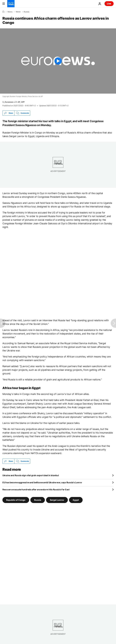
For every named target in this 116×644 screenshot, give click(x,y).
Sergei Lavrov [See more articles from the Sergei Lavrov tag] (57, 500)
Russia (27, 12)
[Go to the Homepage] (11, 4)
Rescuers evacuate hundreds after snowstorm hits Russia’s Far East (36, 489)
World (18, 12)
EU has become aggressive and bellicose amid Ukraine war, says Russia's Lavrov (42, 482)
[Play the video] (58, 61)
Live (109, 4)
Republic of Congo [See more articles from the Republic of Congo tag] (16, 500)
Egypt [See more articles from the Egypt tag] (76, 500)
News (10, 12)
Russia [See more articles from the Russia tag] (38, 500)
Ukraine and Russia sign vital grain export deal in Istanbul (31, 475)
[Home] (3, 12)
